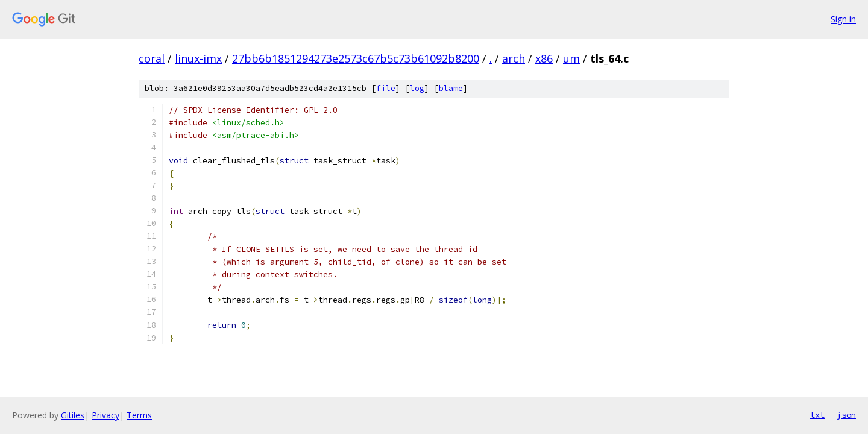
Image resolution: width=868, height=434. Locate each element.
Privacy (105, 415)
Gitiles (73, 415)
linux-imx (198, 58)
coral (152, 58)
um (571, 58)
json (846, 415)
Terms (139, 415)
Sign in (843, 19)
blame (451, 88)
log (417, 88)
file (386, 88)
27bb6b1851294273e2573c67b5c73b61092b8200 (356, 58)
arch (514, 58)
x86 (544, 58)
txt (817, 415)
